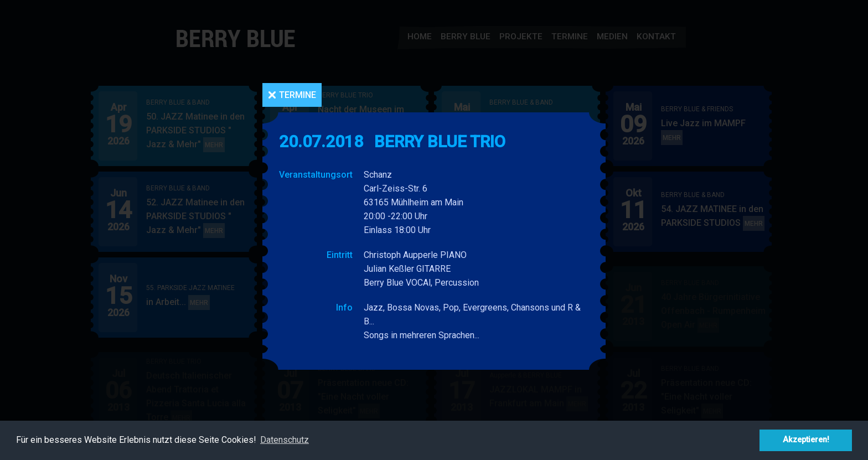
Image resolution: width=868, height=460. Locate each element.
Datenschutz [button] (285, 440)
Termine (298, 95)
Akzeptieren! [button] (806, 440)
